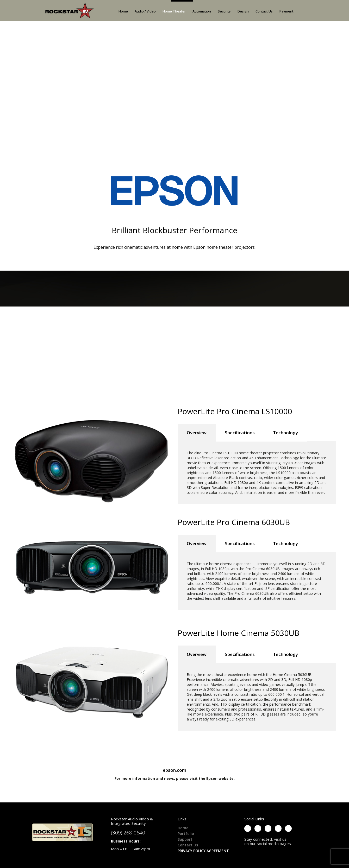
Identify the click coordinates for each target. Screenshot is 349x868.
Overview (197, 433)
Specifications (240, 433)
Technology (285, 433)
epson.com (174, 770)
